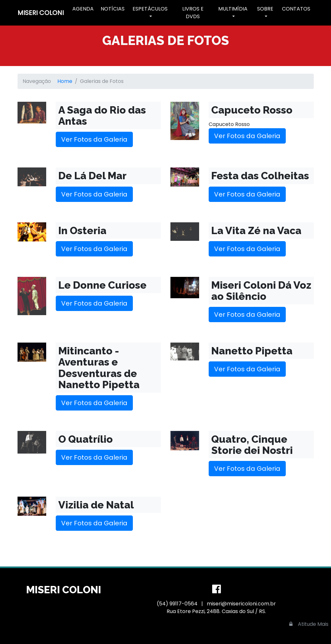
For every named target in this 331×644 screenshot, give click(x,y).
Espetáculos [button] (150, 9)
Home (65, 81)
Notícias (113, 9)
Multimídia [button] (233, 9)
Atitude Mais (313, 624)
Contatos (296, 9)
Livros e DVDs (193, 13)
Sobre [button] (265, 9)
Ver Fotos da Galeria (94, 139)
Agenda (83, 9)
